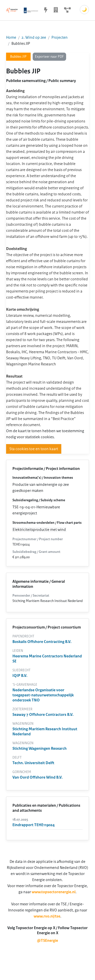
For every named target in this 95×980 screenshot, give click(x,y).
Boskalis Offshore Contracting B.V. (42, 642)
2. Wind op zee (34, 37)
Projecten (60, 37)
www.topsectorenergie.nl (54, 892)
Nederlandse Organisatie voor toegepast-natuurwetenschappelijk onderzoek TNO (43, 695)
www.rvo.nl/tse (47, 916)
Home (11, 37)
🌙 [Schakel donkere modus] (84, 10)
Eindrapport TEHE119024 (33, 825)
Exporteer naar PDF (49, 57)
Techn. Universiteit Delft (33, 763)
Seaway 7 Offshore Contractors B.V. (43, 715)
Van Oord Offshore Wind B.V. (37, 777)
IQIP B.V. (20, 676)
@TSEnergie (48, 941)
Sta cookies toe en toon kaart (34, 449)
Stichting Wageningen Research (40, 748)
